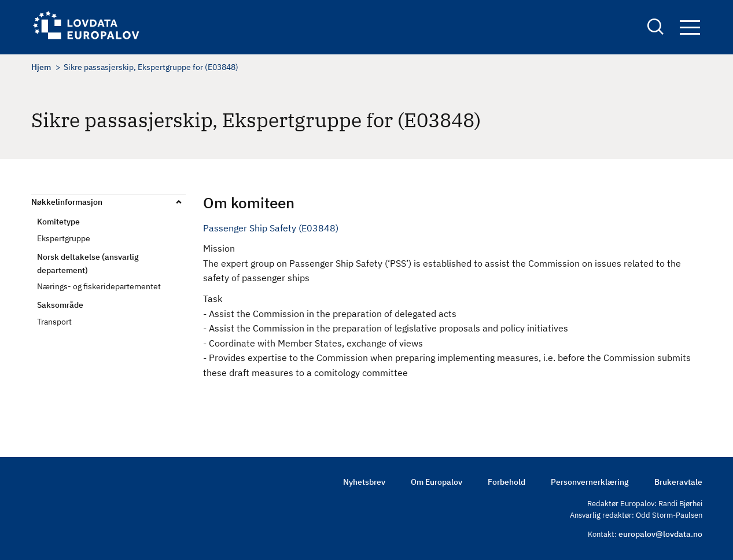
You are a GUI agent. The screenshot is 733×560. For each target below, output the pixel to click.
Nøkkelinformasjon (67, 202)
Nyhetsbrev (364, 482)
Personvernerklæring (590, 482)
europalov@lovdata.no (660, 534)
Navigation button (690, 27)
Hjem (41, 67)
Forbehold (507, 482)
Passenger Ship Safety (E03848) (271, 228)
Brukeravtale (678, 482)
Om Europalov (437, 482)
